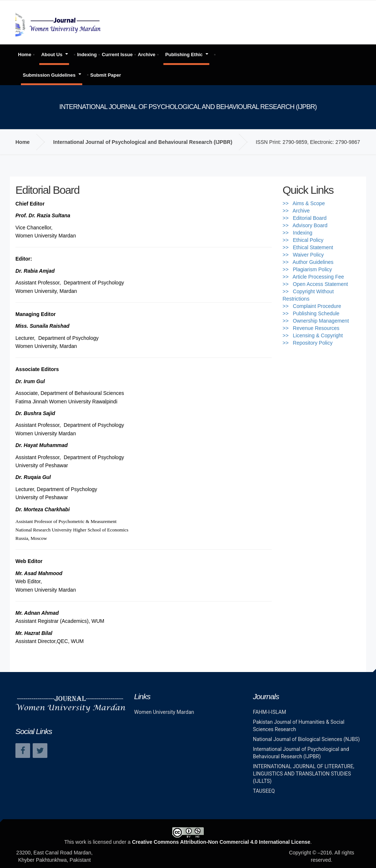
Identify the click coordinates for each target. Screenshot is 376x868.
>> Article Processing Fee (313, 277)
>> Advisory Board (305, 225)
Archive (147, 55)
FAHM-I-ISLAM (270, 712)
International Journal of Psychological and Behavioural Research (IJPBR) (143, 142)
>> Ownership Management (316, 321)
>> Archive (296, 211)
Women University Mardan (164, 712)
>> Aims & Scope (304, 203)
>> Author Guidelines (308, 262)
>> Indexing (298, 233)
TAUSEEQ (264, 791)
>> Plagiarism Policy (308, 269)
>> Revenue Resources (311, 328)
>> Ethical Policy (303, 240)
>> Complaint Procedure (312, 306)
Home (25, 55)
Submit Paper (106, 75)
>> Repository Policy (308, 343)
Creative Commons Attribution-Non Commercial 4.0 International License (221, 842)
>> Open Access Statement (315, 284)
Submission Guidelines (49, 75)
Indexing (87, 55)
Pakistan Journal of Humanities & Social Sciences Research (299, 726)
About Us (52, 55)
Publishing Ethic (184, 55)
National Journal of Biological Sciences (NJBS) (306, 739)
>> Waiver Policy (303, 255)
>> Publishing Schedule (311, 313)
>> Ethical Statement (308, 247)
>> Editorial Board (305, 218)
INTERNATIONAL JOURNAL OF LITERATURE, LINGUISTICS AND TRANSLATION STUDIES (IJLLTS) (304, 774)
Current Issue (117, 55)
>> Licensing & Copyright (313, 335)
